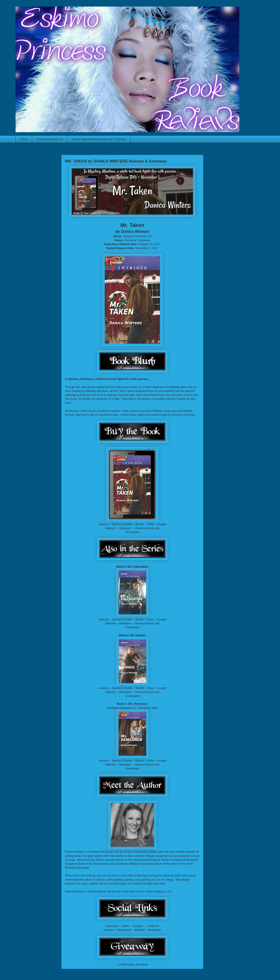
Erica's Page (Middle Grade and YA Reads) (99, 139)
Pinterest (153, 926)
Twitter (126, 926)
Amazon (104, 524)
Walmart (110, 528)
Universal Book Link (147, 528)
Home (24, 139)
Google (162, 524)
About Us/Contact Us (50, 139)
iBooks (140, 524)
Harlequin (125, 528)
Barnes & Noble (122, 524)
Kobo (150, 524)
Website (139, 930)
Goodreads (132, 532)
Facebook (112, 926)
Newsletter (155, 930)
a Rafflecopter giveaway (132, 964)
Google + (139, 926)
